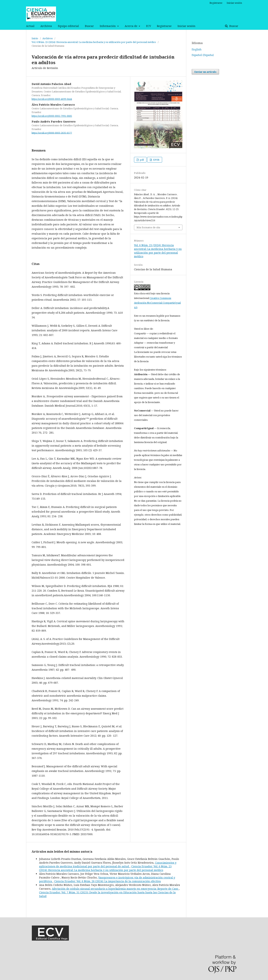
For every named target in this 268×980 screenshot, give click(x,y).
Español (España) (203, 55)
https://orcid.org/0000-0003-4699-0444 (52, 99)
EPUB (156, 160)
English (197, 49)
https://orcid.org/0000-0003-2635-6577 (52, 133)
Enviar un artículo (205, 72)
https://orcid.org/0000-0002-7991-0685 (52, 116)
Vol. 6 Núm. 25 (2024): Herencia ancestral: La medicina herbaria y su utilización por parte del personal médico (94, 42)
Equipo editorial (68, 26)
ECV (149, 26)
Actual (30, 26)
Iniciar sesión (186, 26)
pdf (142, 160)
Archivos (46, 26)
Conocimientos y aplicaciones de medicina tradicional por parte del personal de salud (108, 864)
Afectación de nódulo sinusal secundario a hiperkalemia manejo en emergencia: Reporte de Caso (115, 889)
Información (108, 26)
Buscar (89, 26)
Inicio (35, 38)
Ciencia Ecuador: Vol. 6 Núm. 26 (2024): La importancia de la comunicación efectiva (107, 881)
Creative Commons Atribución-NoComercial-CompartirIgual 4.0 (157, 303)
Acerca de (131, 26)
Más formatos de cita (148, 227)
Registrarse (164, 26)
